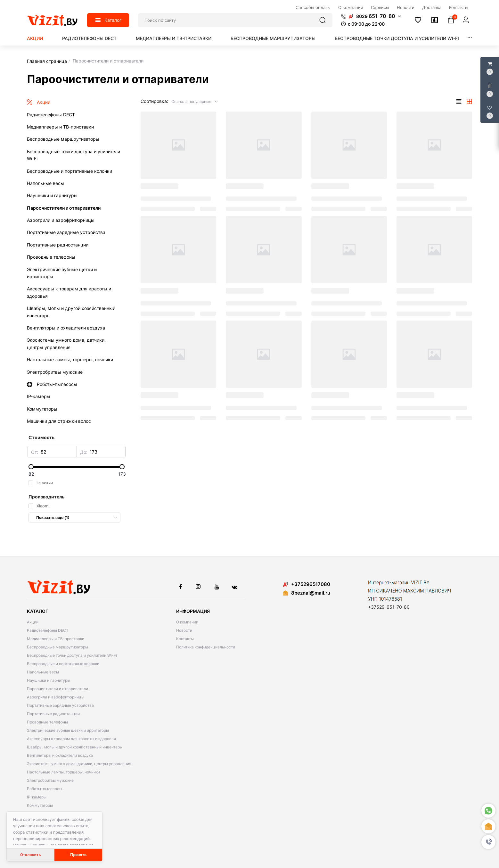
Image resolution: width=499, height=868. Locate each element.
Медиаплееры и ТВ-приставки (174, 38)
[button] (488, 842)
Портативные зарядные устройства (60, 705)
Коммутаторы (40, 805)
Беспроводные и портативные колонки (63, 664)
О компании (187, 622)
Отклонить (30, 855)
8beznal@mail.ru (311, 593)
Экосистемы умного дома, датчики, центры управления (79, 764)
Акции (35, 38)
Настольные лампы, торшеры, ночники (63, 772)
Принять (78, 855)
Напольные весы (43, 672)
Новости (184, 630)
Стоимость (41, 437)
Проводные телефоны (47, 722)
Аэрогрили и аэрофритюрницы (56, 697)
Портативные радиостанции (53, 714)
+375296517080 (307, 584)
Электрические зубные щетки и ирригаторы (68, 730)
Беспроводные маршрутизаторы (273, 38)
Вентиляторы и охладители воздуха (60, 755)
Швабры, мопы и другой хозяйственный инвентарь (74, 747)
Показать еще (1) (77, 517)
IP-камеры (37, 797)
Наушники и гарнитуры (49, 680)
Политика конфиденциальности (206, 647)
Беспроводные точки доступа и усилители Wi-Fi (397, 38)
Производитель (46, 497)
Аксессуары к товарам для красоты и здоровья (71, 739)
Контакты (185, 639)
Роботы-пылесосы (45, 789)
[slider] (77, 467)
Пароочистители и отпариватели (57, 689)
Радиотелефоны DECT (89, 38)
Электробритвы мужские (50, 780)
